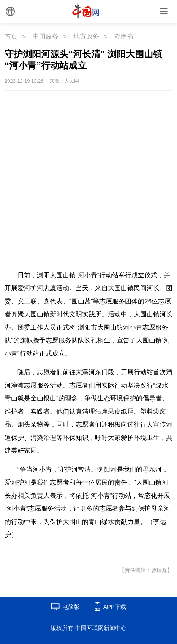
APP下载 (115, 607)
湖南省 (124, 37)
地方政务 (86, 37)
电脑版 (71, 607)
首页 (11, 37)
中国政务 (46, 37)
